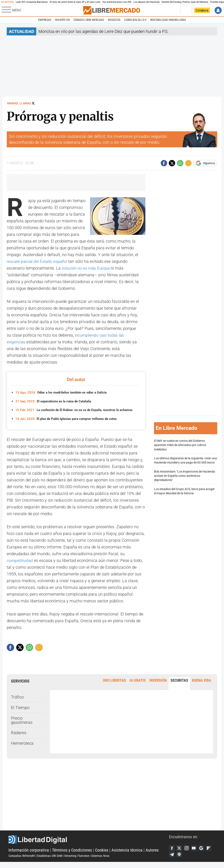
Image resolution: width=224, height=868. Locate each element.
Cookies (102, 855)
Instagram (188, 853)
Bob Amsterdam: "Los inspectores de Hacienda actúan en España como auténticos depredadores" (184, 478)
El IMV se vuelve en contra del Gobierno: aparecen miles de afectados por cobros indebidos (180, 447)
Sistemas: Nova (100, 861)
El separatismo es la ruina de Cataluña (56, 401)
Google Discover (204, 853)
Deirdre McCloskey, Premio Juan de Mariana (185, 2)
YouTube (196, 853)
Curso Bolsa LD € (135, 20)
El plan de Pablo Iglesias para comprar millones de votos (69, 423)
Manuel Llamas (19, 103)
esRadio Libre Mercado (89, 20)
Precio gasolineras (22, 725)
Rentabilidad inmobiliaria (168, 20)
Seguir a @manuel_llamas (33, 103)
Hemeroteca (22, 748)
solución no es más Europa (87, 268)
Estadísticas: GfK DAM (50, 861)
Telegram (180, 860)
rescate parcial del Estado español (38, 261)
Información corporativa (29, 855)
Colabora (202, 10)
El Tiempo (20, 712)
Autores (152, 855)
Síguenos (209, 163)
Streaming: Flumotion (77, 861)
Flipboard (172, 860)
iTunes (188, 860)
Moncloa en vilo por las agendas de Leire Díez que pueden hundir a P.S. (103, 31)
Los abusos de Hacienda (146, 2)
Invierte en (62, 20)
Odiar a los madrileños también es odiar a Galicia (64, 392)
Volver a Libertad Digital (164, 10)
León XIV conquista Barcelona (32, 2)
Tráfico (17, 702)
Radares (19, 738)
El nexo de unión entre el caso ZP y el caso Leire (75, 2)
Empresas (45, 20)
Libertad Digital (89, 845)
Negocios (114, 20)
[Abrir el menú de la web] (42, 10)
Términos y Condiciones (72, 855)
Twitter (180, 853)
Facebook (172, 853)
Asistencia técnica (127, 855)
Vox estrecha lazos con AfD (117, 2)
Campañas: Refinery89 (22, 861)
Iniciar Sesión (218, 10)
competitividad (20, 565)
